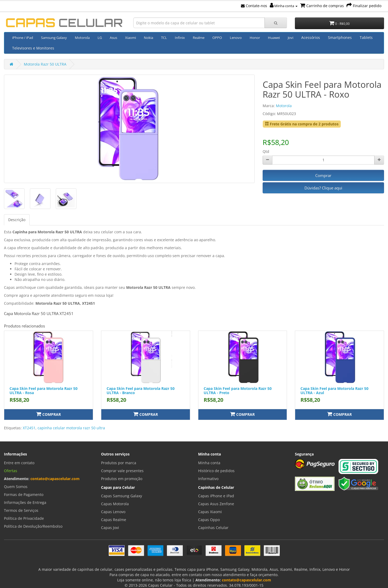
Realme (199, 38)
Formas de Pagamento (24, 494)
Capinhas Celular (213, 528)
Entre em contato (19, 463)
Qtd (266, 151)
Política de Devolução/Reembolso (33, 526)
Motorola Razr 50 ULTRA (45, 64)
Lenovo (236, 38)
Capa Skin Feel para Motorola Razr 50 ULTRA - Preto (238, 390)
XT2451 (29, 428)
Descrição (17, 220)
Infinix (180, 38)
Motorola (82, 38)
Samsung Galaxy (54, 38)
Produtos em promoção (122, 479)
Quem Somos (16, 487)
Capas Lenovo (113, 512)
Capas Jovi (110, 528)
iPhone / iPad (23, 38)
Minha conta (284, 6)
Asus (113, 38)
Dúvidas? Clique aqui (323, 188)
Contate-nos (254, 6)
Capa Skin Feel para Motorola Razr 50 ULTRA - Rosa (44, 390)
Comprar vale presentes (122, 471)
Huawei (274, 38)
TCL (164, 38)
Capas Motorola (115, 504)
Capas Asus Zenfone (216, 504)
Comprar (323, 175)
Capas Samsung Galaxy (122, 496)
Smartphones (340, 37)
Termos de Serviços (21, 510)
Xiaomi (131, 38)
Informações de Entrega (25, 502)
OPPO (217, 38)
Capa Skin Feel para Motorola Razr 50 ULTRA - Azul (334, 390)
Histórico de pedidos (216, 471)
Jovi (291, 38)
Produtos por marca (119, 463)
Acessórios (311, 37)
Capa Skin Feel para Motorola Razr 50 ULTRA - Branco (141, 390)
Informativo (208, 479)
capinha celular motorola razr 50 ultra (71, 428)
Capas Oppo (209, 520)
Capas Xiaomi (210, 512)
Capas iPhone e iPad (216, 496)
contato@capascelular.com (55, 479)
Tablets (366, 37)
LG (100, 38)
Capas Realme (114, 520)
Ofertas (11, 471)
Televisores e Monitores (33, 48)
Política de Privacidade (24, 518)
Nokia (149, 38)
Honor (255, 38)
